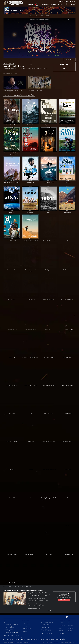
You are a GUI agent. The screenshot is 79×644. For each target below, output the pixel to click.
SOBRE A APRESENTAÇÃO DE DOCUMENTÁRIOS (17, 587)
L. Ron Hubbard (62, 626)
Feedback (25, 631)
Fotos (42, 16)
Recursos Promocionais (27, 633)
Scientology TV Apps (46, 631)
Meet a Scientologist (9, 629)
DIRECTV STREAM (46, 624)
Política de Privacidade (64, 642)
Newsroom (25, 630)
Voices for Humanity (9, 631)
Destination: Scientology (10, 628)
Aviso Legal (72, 642)
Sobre (31, 16)
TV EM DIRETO (26, 621)
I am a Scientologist (9, 634)
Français (63, 640)
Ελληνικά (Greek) (25, 638)
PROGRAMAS (53, 4)
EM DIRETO (38, 4)
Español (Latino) (35, 638)
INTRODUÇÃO (31, 4)
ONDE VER (43, 621)
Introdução (25, 627)
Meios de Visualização (27, 628)
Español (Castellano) (45, 638)
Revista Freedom (62, 633)
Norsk (24, 640)
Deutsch (17, 638)
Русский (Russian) (38, 640)
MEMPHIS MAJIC (17, 10)
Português (30, 640)
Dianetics (61, 629)
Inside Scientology (9, 626)
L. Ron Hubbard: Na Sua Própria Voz (12, 624)
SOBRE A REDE (26, 625)
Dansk (11, 638)
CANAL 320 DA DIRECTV (47, 623)
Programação (26, 623)
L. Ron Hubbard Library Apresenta (11, 632)
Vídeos (36, 16)
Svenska (47, 640)
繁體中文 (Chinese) (55, 640)
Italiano (69, 638)
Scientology (61, 623)
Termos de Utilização (46, 642)
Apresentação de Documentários (12, 635)
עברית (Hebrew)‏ (56, 638)
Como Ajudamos (71, 629)
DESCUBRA (64, 600)
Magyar (63, 638)
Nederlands (18, 640)
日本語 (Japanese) (9, 640)
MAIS (49, 611)
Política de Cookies (55, 642)
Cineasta (47, 16)
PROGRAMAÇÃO (45, 4)
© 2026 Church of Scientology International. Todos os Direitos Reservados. (17, 642)
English (6, 638)
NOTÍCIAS (60, 4)
